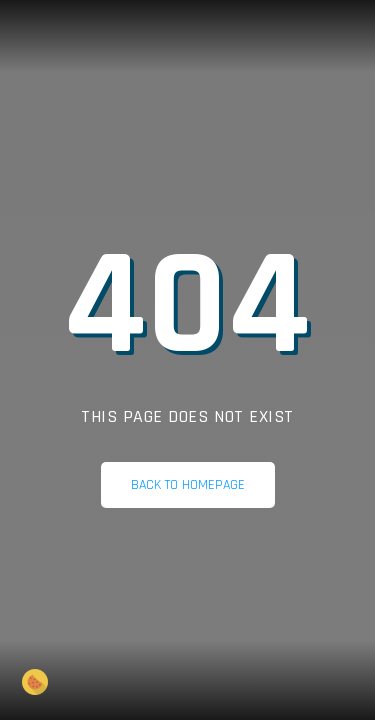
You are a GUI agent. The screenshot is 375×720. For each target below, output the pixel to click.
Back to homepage (188, 485)
